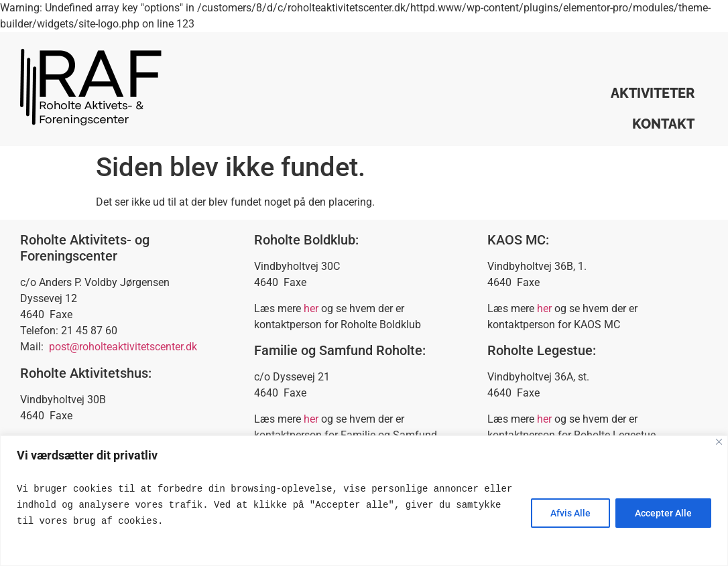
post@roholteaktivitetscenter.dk (123, 347)
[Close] (719, 442)
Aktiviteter (653, 93)
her (311, 308)
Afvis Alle (570, 513)
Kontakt (663, 124)
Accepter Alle (663, 513)
